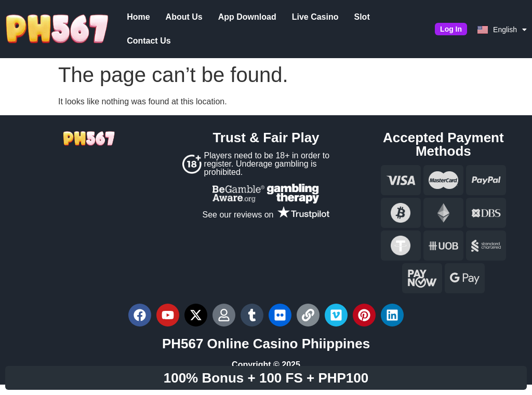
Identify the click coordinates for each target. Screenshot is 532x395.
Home (138, 17)
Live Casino (314, 17)
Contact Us (148, 41)
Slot (361, 17)
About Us (183, 17)
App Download (246, 17)
